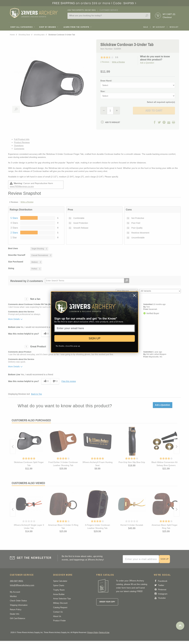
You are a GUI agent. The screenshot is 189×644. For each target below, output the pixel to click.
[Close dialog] (134, 295)
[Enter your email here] (95, 328)
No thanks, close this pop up (68, 346)
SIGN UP (95, 338)
